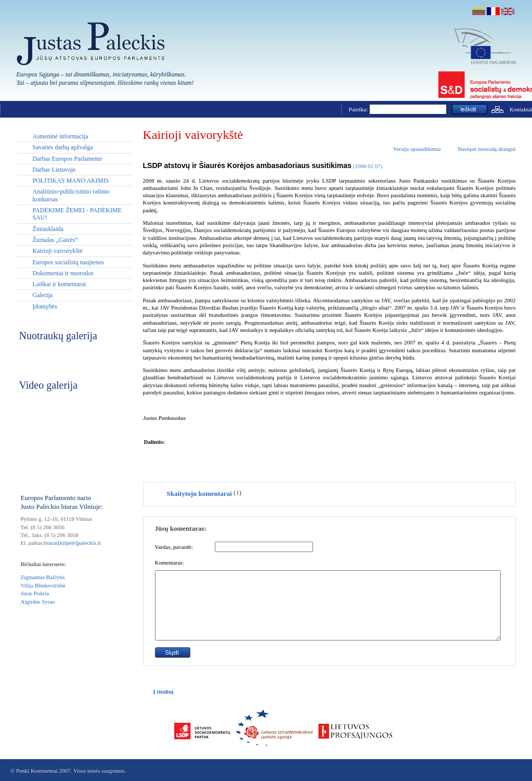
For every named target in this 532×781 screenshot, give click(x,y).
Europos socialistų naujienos (68, 262)
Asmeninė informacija (61, 136)
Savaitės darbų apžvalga (63, 147)
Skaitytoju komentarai (199, 494)
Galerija (43, 295)
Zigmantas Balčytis (43, 577)
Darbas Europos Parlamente (68, 159)
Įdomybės (45, 306)
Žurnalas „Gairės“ (55, 240)
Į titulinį (164, 692)
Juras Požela (35, 593)
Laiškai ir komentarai (60, 284)
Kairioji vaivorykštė (58, 251)
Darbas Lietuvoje (54, 170)
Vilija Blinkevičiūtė (43, 585)
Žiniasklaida (48, 229)
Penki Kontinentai (37, 771)
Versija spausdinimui (417, 149)
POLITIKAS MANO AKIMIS (71, 181)
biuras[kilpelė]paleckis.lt (73, 543)
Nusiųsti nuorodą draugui (487, 149)
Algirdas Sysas (38, 601)
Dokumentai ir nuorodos (63, 273)
